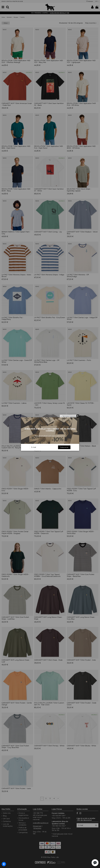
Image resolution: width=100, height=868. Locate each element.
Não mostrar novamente (69, 416)
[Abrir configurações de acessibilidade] (4, 864)
